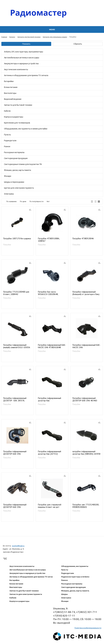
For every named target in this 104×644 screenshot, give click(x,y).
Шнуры (64, 594)
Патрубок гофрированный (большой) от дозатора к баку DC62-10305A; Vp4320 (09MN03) (87, 293)
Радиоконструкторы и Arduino (75, 577)
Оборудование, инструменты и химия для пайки (26, 129)
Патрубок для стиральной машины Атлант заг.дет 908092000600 (50, 506)
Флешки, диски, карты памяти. (18, 170)
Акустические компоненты (16, 69)
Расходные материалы (14, 152)
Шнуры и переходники (14, 182)
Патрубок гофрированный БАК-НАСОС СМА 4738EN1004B (52, 346)
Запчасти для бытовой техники (29, 37)
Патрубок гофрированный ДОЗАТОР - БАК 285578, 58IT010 (15, 399)
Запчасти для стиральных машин (55, 37)
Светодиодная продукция (16, 158)
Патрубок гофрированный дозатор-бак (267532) (49, 453)
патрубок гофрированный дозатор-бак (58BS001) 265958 (86, 453)
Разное (7, 146)
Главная (4, 37)
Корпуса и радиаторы (14, 117)
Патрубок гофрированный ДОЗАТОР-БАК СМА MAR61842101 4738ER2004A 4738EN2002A (16, 453)
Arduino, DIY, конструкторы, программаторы (24, 52)
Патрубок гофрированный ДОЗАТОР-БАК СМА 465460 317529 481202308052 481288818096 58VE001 (85, 399)
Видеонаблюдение (13, 99)
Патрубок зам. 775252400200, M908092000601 (86, 506)
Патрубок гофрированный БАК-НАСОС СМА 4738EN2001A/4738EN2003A (86, 346)
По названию (12, 201)
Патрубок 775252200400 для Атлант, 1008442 (16, 293)
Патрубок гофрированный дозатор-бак (49, 399)
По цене (23, 201)
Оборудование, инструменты (75, 566)
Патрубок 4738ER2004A (83, 239)
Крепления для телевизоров (17, 123)
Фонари (8, 176)
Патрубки (7, 245)
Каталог (12, 37)
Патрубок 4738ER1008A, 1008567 (49, 240)
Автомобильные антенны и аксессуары (22, 58)
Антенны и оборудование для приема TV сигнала (26, 75)
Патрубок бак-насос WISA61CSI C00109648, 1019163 (48, 293)
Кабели (7, 111)
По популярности (36, 201)
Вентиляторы (10, 93)
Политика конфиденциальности (88, 628)
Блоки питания (11, 87)
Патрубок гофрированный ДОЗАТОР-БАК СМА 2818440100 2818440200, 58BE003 (15, 506)
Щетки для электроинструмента (19, 188)
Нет (48, 201)
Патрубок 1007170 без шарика (17, 239)
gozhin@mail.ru (18, 546)
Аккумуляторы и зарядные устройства (21, 64)
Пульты (7, 135)
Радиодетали (10, 141)
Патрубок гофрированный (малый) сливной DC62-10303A (17, 346)
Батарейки (9, 81)
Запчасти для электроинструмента (26, 594)
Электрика (9, 194)
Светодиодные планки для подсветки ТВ (23, 164)
